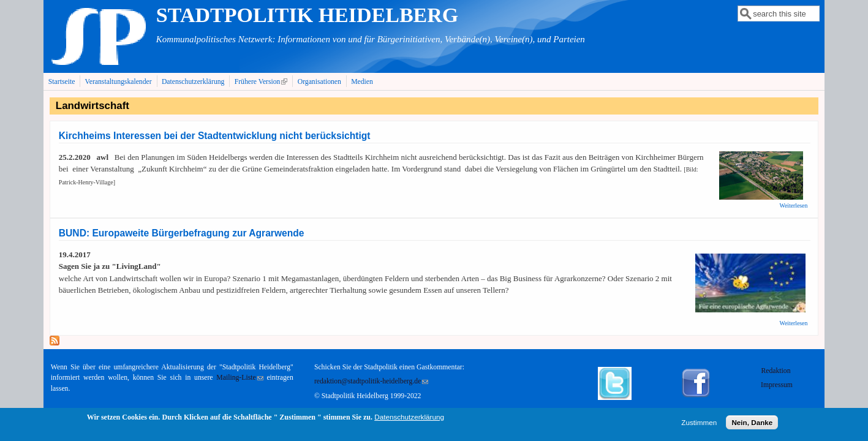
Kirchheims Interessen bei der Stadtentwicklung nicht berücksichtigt (215, 136)
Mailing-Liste (240, 378)
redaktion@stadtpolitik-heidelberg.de (371, 381)
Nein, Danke (752, 425)
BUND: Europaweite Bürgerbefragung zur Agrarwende (182, 233)
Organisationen (319, 82)
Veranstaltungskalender (119, 82)
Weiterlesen (793, 205)
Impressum (777, 385)
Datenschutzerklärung (193, 82)
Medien (362, 82)
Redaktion (776, 371)
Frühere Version (262, 81)
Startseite (62, 82)
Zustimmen (699, 425)
